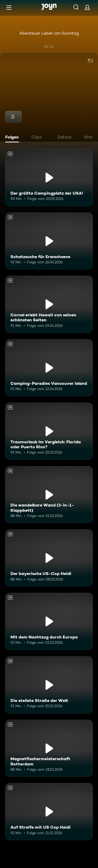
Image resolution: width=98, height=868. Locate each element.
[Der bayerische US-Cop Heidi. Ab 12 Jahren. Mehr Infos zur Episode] (49, 558)
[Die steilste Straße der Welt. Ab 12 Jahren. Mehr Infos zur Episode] (49, 685)
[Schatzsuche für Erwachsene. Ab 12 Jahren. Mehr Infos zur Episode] (49, 241)
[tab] (13, 138)
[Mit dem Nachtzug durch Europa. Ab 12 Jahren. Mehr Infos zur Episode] (49, 621)
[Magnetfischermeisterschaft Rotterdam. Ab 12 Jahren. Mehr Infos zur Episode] (49, 748)
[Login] (87, 7)
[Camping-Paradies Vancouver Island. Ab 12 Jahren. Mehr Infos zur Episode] (49, 368)
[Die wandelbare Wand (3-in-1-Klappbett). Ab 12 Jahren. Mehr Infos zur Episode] (49, 495)
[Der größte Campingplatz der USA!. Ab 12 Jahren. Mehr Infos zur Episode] (49, 178)
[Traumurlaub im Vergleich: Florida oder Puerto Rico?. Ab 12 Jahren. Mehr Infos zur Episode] (49, 431)
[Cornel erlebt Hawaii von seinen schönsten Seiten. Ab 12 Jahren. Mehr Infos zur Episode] (49, 304)
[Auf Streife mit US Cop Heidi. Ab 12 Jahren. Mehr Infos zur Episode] (49, 812)
